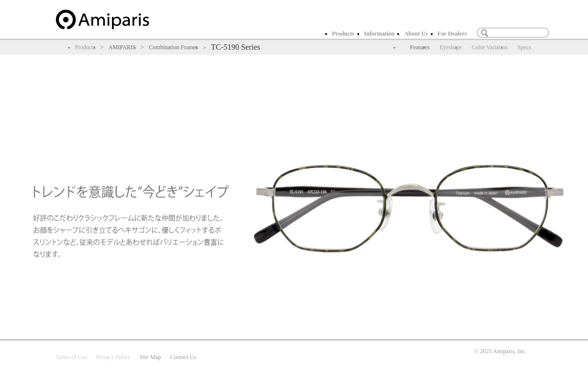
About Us (416, 34)
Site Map (150, 357)
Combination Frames (174, 47)
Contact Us (183, 357)
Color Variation (490, 47)
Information (379, 34)
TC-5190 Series (236, 47)
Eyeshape (451, 47)
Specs (524, 47)
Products (343, 34)
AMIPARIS (122, 47)
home (102, 19)
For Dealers (452, 34)
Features (420, 47)
